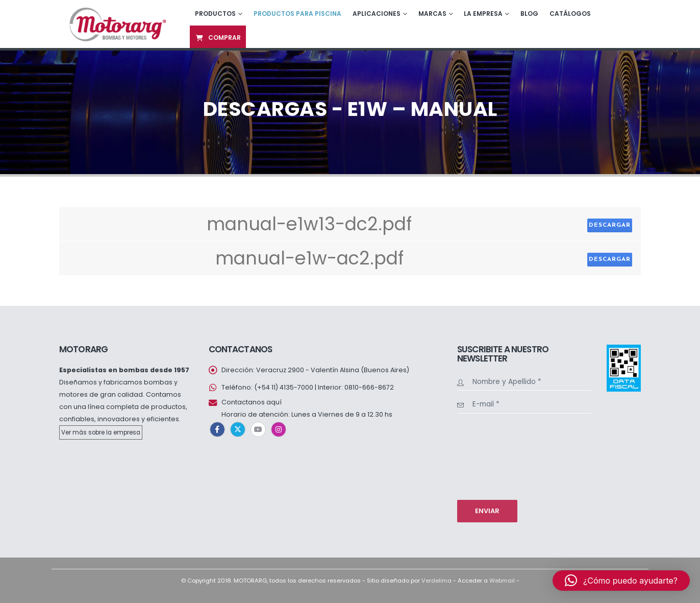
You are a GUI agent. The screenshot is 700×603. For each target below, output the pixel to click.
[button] (621, 581)
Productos (215, 14)
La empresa (483, 14)
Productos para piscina (297, 14)
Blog (529, 14)
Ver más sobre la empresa (101, 432)
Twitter (238, 429)
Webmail (502, 581)
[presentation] (499, 455)
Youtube (258, 429)
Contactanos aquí (252, 402)
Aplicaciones (377, 14)
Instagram (279, 429)
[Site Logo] (117, 24)
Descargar (610, 225)
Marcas (432, 14)
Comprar (218, 38)
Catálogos (570, 14)
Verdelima (436, 581)
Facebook (217, 429)
